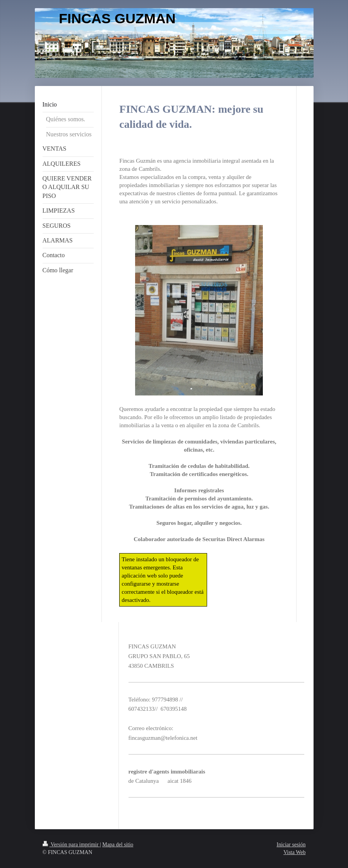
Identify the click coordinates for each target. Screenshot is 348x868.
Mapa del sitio (118, 845)
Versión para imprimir (71, 845)
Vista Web (294, 852)
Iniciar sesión (291, 845)
